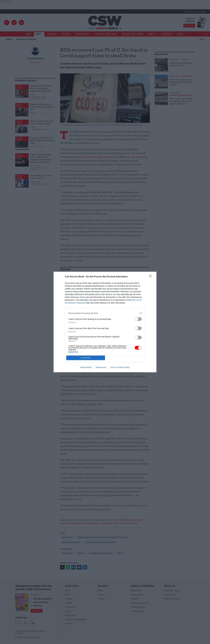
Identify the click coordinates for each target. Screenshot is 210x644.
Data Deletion (86, 367)
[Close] (151, 277)
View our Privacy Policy (120, 367)
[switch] (138, 319)
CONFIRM (86, 358)
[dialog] (105, 322)
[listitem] (105, 313)
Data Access (101, 367)
